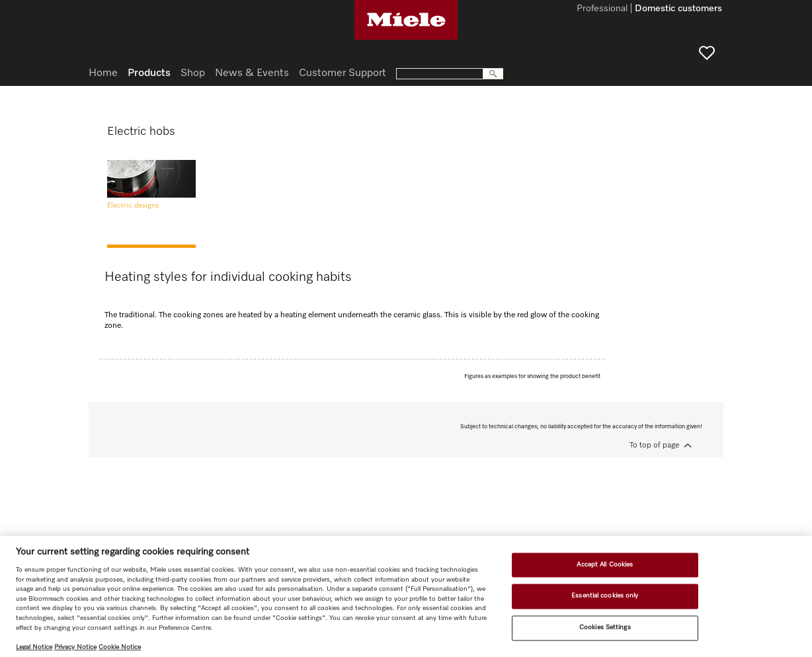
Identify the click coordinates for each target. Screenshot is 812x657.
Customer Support (343, 73)
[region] (406, 597)
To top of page (654, 445)
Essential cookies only (605, 596)
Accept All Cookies (605, 564)
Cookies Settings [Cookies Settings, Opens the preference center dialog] (605, 627)
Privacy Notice (75, 647)
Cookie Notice (120, 647)
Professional (602, 9)
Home (103, 73)
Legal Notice (34, 647)
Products (149, 73)
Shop (193, 73)
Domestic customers (678, 9)
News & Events (252, 73)
